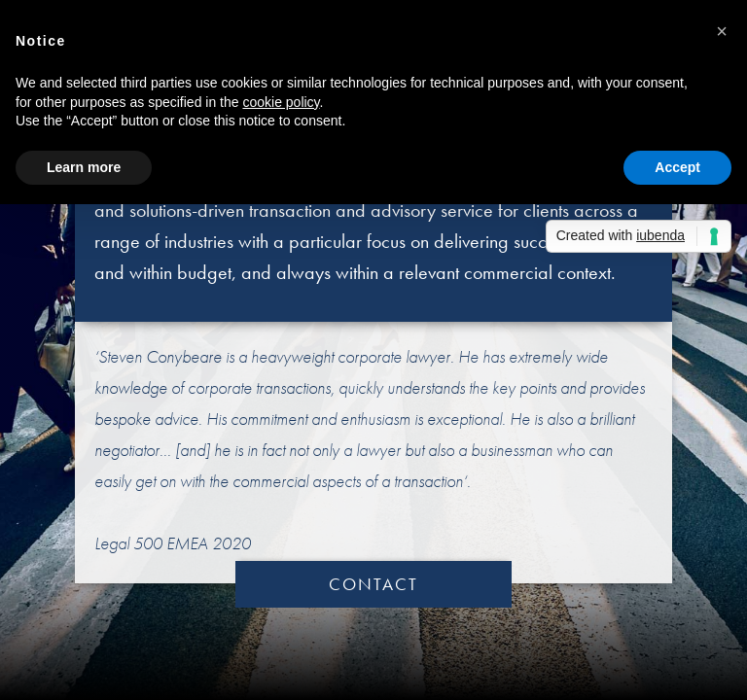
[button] (722, 31)
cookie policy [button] (281, 102)
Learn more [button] (84, 167)
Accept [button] (677, 167)
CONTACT (373, 584)
